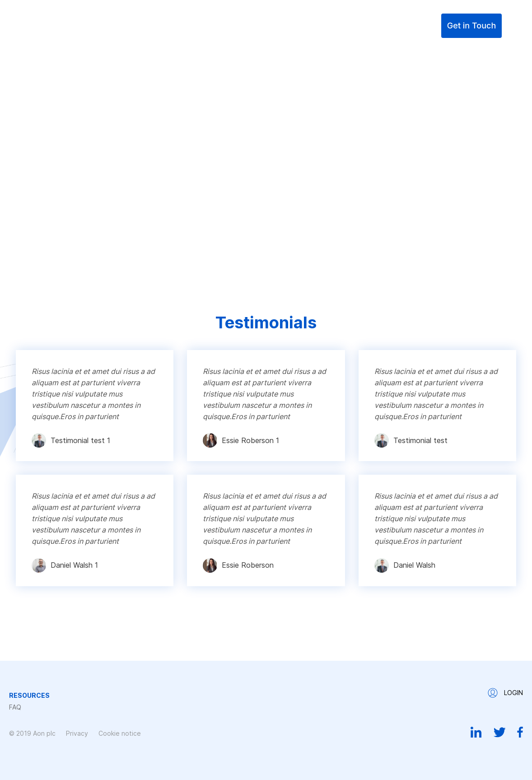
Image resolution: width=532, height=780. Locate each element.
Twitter (499, 732)
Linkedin (476, 732)
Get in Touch (471, 26)
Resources (342, 26)
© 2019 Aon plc (32, 733)
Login (425, 26)
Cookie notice (120, 733)
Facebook (520, 732)
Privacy (77, 733)
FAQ (385, 26)
